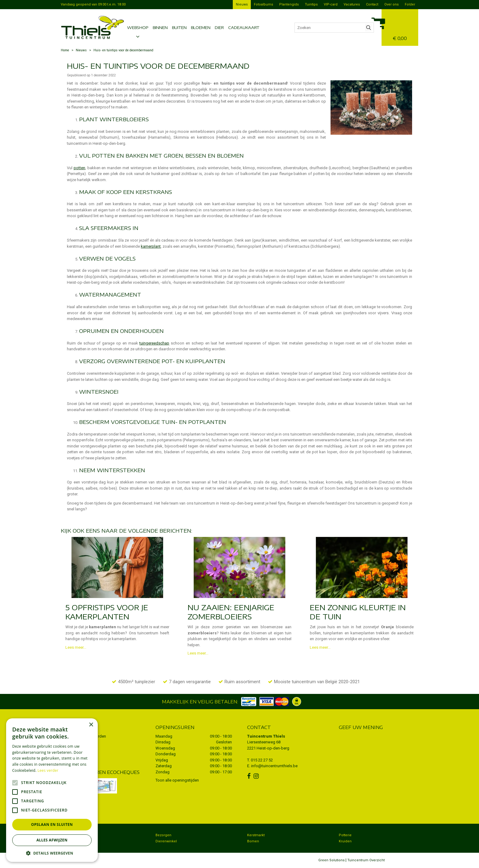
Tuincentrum (74, 835)
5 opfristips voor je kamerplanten (107, 612)
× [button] (91, 725)
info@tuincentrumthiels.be (274, 766)
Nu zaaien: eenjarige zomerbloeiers (231, 612)
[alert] (52, 790)
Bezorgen (163, 835)
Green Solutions (331, 860)
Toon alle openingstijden (177, 780)
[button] (52, 853)
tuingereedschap (154, 343)
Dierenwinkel (166, 841)
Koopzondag (74, 841)
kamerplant (151, 246)
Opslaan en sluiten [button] (52, 824)
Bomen (253, 841)
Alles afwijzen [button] (52, 840)
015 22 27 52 (262, 760)
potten (79, 168)
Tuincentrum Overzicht (366, 860)
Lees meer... (76, 647)
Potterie (345, 835)
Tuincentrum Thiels (266, 736)
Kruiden (345, 841)
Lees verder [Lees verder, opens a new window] (48, 770)
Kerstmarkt (256, 835)
